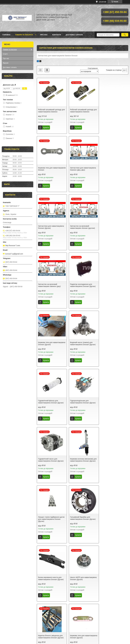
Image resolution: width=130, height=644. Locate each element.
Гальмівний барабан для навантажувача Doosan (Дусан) (51, 404)
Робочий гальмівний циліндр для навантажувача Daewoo (51, 111)
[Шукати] (125, 35)
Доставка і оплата (74, 35)
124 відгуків (102, 2)
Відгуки (6, 63)
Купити (46, 127)
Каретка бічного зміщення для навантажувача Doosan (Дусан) (51, 462)
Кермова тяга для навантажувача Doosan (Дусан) (113, 227)
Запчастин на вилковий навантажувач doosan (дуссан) (113, 169)
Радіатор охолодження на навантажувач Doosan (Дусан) (113, 520)
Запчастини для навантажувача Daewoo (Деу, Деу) (51, 169)
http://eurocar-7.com (13, 245)
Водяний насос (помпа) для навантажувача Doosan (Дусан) (51, 285)
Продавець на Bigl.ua (65, 640)
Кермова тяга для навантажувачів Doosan (110, 111)
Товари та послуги (24, 35)
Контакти (57, 35)
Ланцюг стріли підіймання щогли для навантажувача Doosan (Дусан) (114, 344)
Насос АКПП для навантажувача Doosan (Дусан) (114, 404)
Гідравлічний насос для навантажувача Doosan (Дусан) (51, 343)
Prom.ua (76, 638)
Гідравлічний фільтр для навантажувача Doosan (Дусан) (82, 285)
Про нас (44, 35)
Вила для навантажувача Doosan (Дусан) (111, 462)
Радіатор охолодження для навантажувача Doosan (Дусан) (82, 227)
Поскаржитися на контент (62, 642)
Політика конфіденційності (80, 642)
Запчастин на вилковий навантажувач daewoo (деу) (49, 227)
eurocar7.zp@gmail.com (14, 254)
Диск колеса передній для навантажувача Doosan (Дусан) (51, 520)
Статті (5, 54)
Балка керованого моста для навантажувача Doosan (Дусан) (82, 404)
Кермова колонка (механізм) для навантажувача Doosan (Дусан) (83, 343)
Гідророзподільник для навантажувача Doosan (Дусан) (113, 285)
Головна (6, 35)
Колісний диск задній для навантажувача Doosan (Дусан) (82, 520)
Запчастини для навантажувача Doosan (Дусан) (82, 169)
